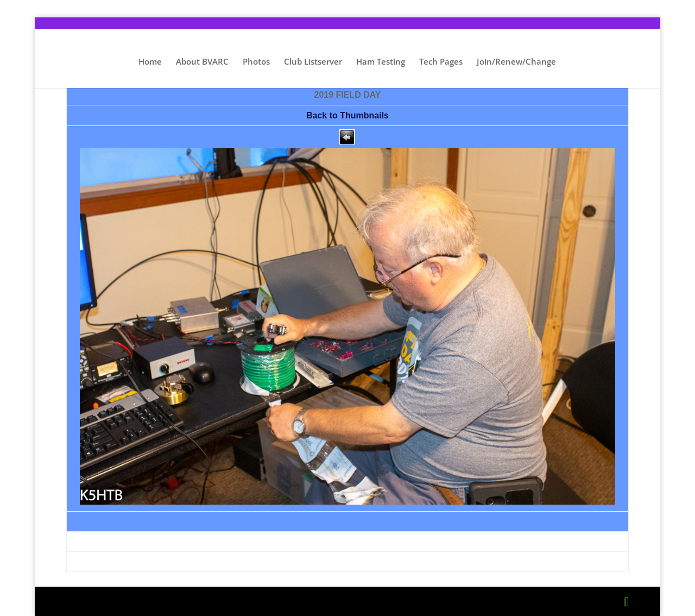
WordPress (270, 601)
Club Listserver (313, 62)
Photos (256, 62)
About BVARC (202, 62)
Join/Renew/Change (516, 62)
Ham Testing (381, 62)
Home (150, 62)
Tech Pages (441, 62)
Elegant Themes (153, 601)
